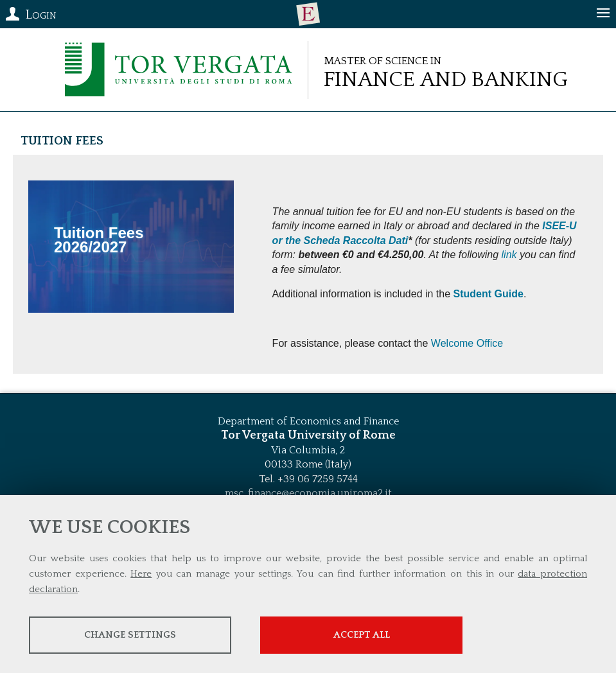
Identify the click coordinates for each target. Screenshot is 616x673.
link (509, 255)
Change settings (130, 635)
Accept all (362, 635)
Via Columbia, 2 (308, 450)
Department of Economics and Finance (308, 421)
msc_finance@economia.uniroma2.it (308, 493)
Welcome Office (467, 343)
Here (141, 574)
